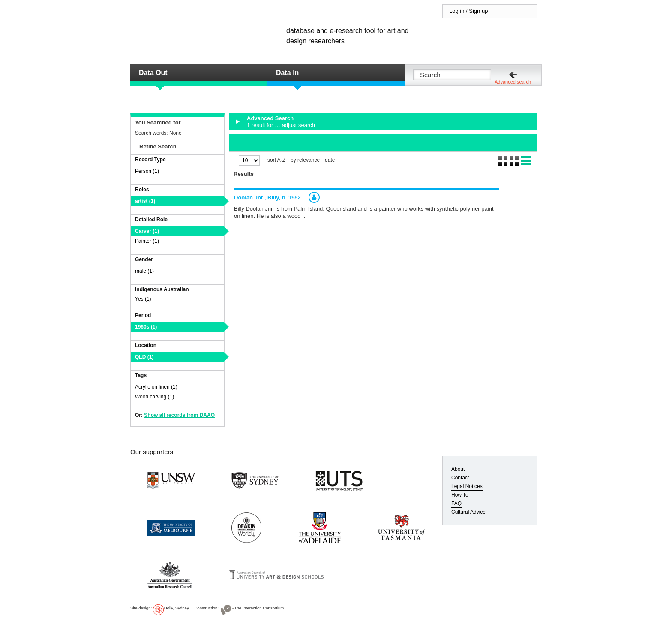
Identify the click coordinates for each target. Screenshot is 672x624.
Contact (460, 478)
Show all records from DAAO (179, 415)
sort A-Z (276, 160)
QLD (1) (144, 357)
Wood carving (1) (154, 397)
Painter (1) (147, 241)
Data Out (153, 73)
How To (460, 495)
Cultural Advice (468, 512)
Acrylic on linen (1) (156, 387)
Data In (287, 73)
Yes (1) (143, 299)
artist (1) (145, 201)
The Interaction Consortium (259, 608)
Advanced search (513, 82)
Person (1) (147, 171)
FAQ (456, 503)
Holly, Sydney (177, 608)
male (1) (144, 271)
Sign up (478, 11)
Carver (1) (147, 231)
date (330, 160)
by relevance (305, 160)
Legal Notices (467, 486)
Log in (457, 11)
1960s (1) (146, 327)
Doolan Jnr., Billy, (267, 197)
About (458, 469)
